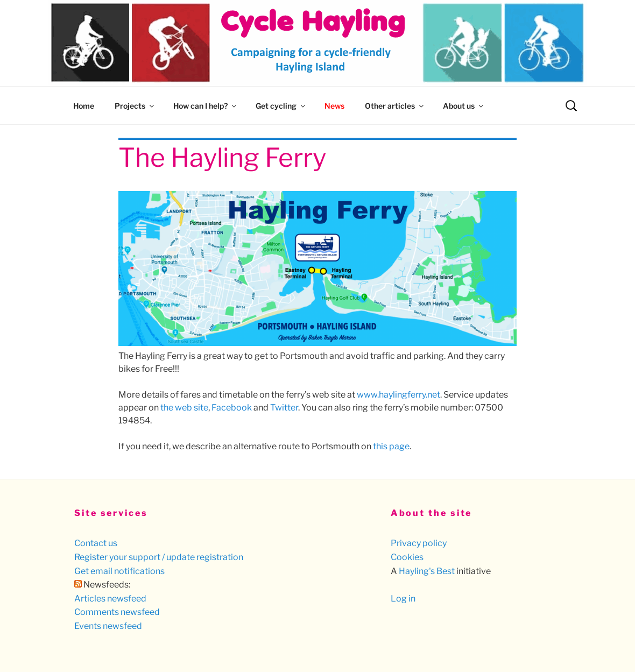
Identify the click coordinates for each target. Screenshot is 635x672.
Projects (135, 106)
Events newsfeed (108, 626)
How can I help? (206, 106)
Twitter (284, 408)
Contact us (96, 543)
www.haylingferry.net (398, 395)
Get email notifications (119, 571)
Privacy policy (419, 543)
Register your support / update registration (159, 557)
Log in (403, 599)
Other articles (395, 106)
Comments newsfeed (117, 612)
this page (391, 446)
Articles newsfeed (110, 599)
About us (464, 106)
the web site (184, 408)
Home (84, 106)
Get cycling (281, 106)
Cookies (407, 557)
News (334, 106)
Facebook (232, 408)
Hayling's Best (427, 571)
